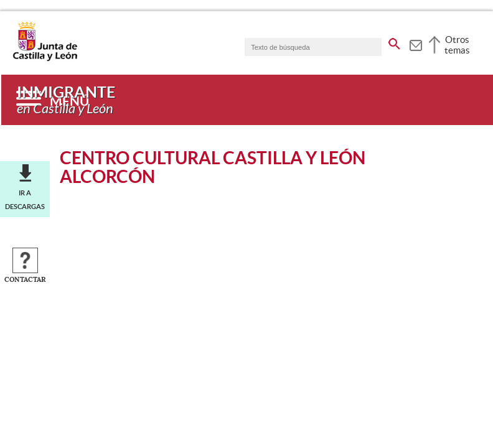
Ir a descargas (25, 200)
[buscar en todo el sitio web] (394, 42)
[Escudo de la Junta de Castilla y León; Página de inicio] (45, 58)
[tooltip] (416, 44)
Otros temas (457, 45)
